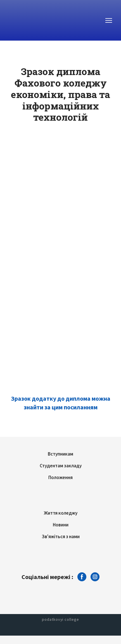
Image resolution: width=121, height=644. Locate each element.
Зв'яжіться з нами (61, 536)
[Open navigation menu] (109, 20)
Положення (60, 477)
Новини (61, 525)
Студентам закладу (61, 466)
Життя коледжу (61, 513)
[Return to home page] (29, 20)
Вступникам (60, 454)
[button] (82, 577)
